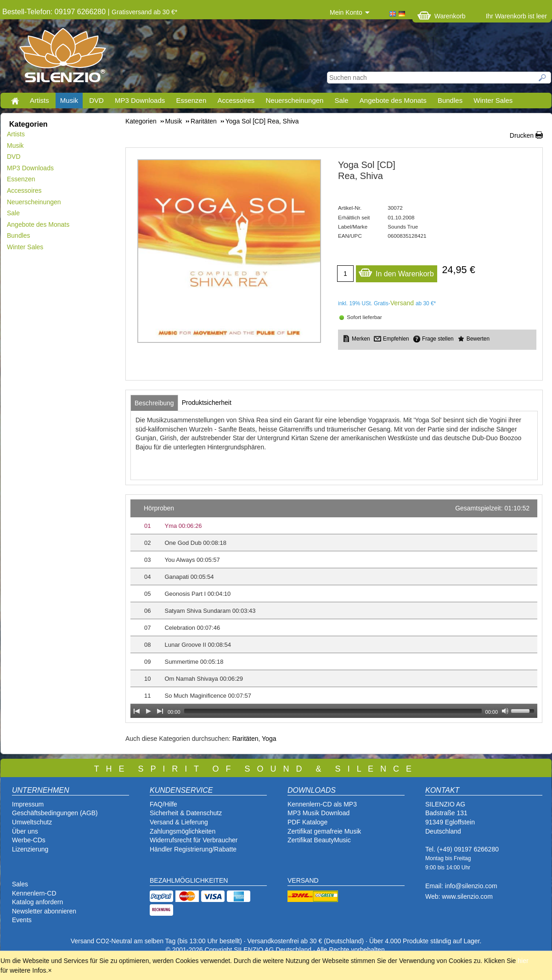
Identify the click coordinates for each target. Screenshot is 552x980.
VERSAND (303, 880)
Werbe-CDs (29, 840)
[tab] (154, 403)
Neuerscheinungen (295, 100)
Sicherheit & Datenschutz (186, 813)
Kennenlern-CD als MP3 (322, 804)
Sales (20, 884)
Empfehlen (396, 339)
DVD (96, 100)
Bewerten (478, 339)
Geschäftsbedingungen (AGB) (55, 813)
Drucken (522, 135)
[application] (334, 609)
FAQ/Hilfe (163, 804)
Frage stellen (438, 339)
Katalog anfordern (37, 902)
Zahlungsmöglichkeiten (183, 831)
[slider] (333, 711)
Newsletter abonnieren (44, 911)
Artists (39, 100)
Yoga (269, 739)
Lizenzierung (30, 849)
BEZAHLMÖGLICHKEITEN (189, 880)
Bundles (450, 100)
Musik (69, 100)
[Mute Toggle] (505, 711)
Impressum (28, 804)
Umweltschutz (32, 822)
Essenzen (191, 100)
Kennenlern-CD (34, 893)
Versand (402, 303)
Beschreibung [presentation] (154, 403)
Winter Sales (493, 100)
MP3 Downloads (140, 100)
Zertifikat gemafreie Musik (324, 831)
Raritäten (245, 739)
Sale (342, 100)
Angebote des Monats (393, 100)
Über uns (25, 831)
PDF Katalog (306, 822)
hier (523, 961)
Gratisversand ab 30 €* (144, 12)
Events (22, 920)
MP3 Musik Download (318, 813)
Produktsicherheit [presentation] (207, 403)
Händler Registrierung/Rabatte (193, 849)
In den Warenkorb (396, 272)
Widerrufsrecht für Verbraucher (194, 840)
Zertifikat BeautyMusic (319, 840)
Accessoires (236, 100)
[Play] (148, 711)
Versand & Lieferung (179, 822)
